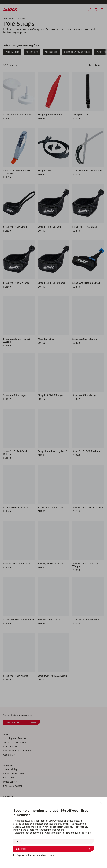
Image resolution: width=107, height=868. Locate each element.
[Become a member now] (15, 855)
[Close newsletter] (101, 803)
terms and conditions (43, 855)
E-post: (19, 841)
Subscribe (53, 849)
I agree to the (34, 855)
